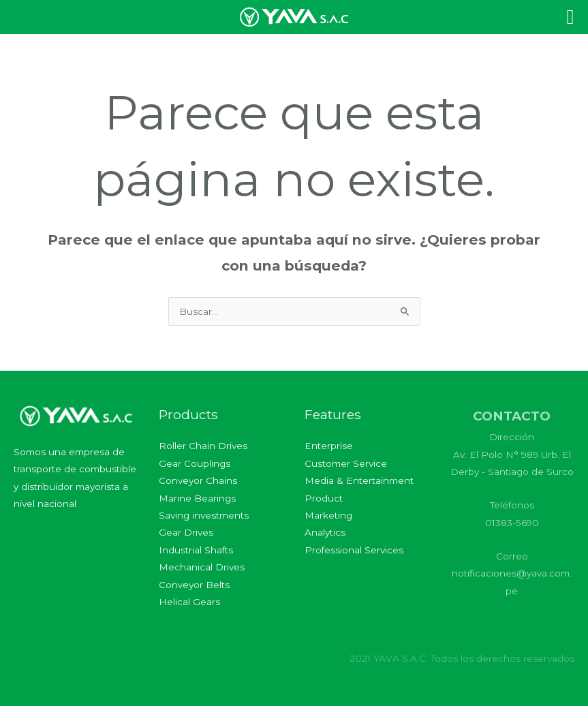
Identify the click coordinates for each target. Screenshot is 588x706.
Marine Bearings (197, 498)
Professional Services (354, 550)
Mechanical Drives (202, 567)
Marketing (328, 515)
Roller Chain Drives (203, 446)
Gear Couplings (195, 463)
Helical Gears (189, 602)
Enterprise (329, 446)
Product (324, 498)
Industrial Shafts (196, 550)
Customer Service (346, 463)
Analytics (325, 532)
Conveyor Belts (194, 585)
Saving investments (204, 515)
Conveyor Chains (198, 480)
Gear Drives (186, 532)
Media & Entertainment (359, 480)
